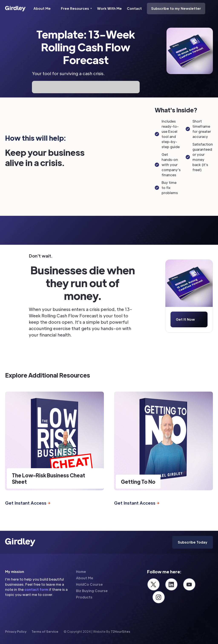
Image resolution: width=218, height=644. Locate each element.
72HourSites (120, 631)
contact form (36, 589)
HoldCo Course (89, 584)
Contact (134, 8)
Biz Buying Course (92, 591)
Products (84, 597)
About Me (42, 8)
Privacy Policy (16, 631)
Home (81, 572)
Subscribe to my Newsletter (176, 8)
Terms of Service (45, 631)
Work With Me (109, 8)
